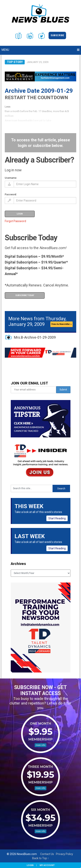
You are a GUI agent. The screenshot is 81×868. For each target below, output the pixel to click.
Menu (5, 50)
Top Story (15, 62)
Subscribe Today (25, 295)
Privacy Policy (64, 854)
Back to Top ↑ (41, 858)
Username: (11, 178)
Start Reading (57, 518)
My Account (47, 865)
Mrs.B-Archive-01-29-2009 (35, 337)
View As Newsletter (61, 324)
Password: (11, 194)
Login (30, 865)
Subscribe (57, 35)
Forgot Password (15, 221)
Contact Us (47, 854)
